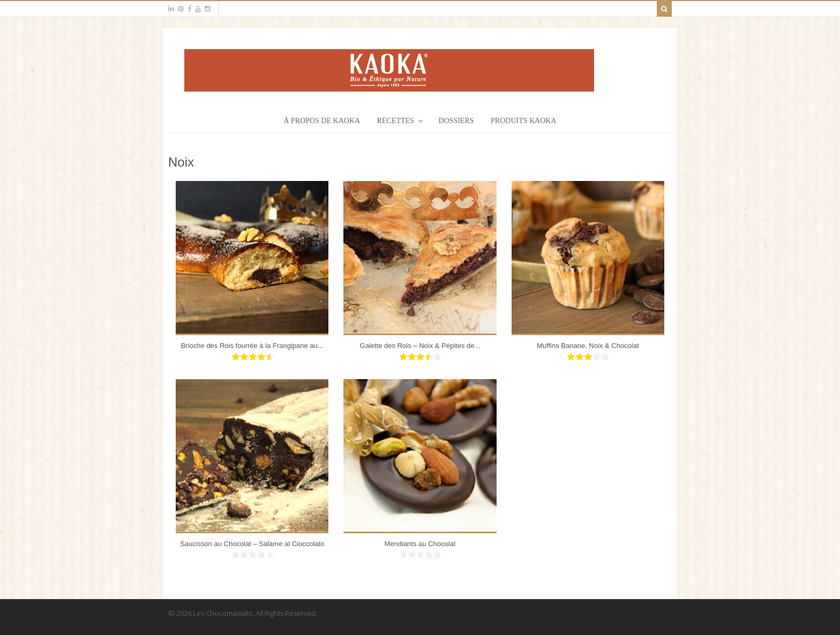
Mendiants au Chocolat (420, 544)
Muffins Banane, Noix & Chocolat (588, 346)
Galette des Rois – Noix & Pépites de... (420, 346)
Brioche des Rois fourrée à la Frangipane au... (252, 346)
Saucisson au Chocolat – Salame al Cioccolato (252, 544)
